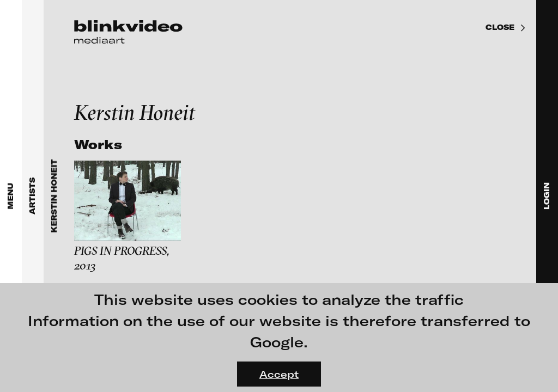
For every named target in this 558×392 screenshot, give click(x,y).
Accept (279, 374)
